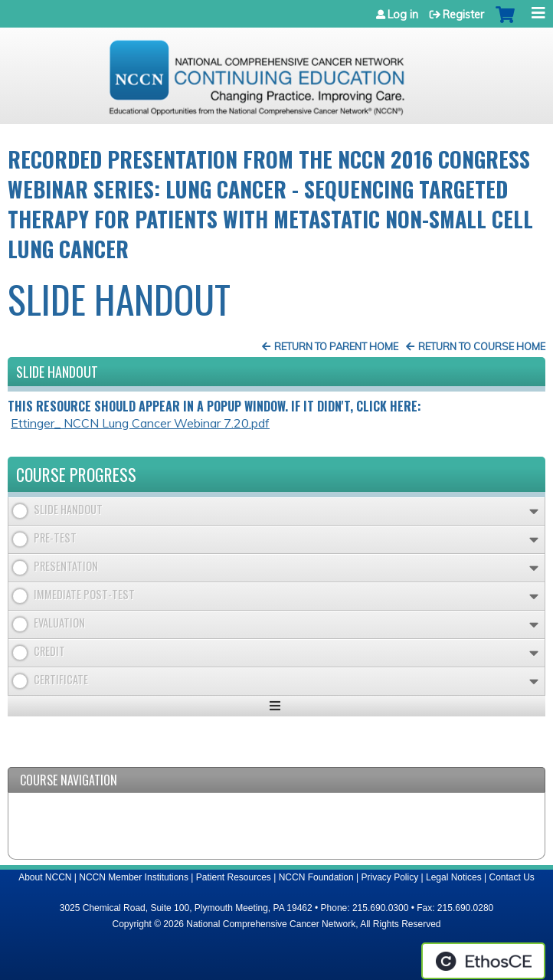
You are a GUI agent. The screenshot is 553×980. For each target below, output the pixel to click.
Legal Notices (454, 877)
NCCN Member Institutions (134, 877)
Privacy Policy (390, 877)
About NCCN (45, 877)
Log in (403, 15)
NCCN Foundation (316, 877)
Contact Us (512, 877)
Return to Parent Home (336, 346)
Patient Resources (234, 877)
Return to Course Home (482, 346)
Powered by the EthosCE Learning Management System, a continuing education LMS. (483, 961)
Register (463, 15)
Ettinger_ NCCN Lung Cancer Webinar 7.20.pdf (140, 423)
